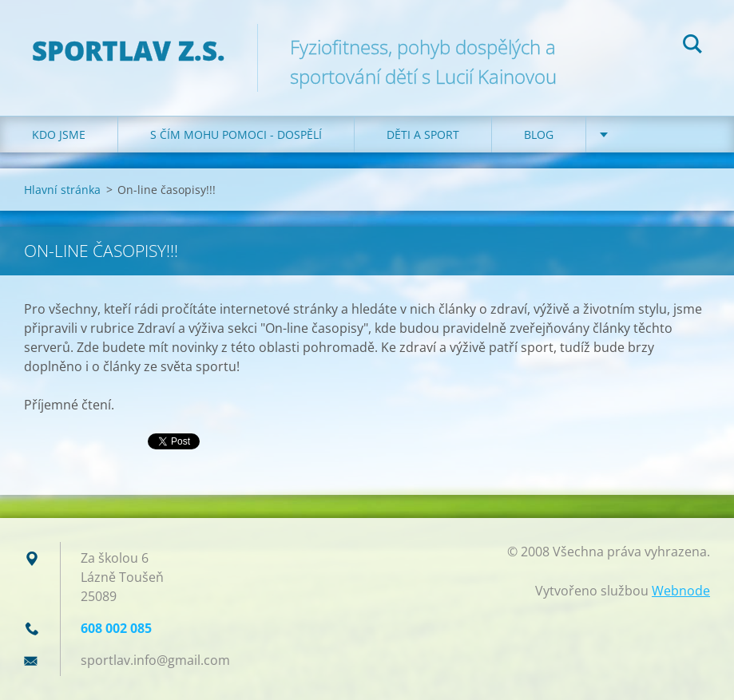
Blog (539, 134)
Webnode (681, 591)
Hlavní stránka (62, 190)
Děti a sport (423, 134)
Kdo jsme (59, 134)
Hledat (692, 46)
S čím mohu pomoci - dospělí (236, 134)
